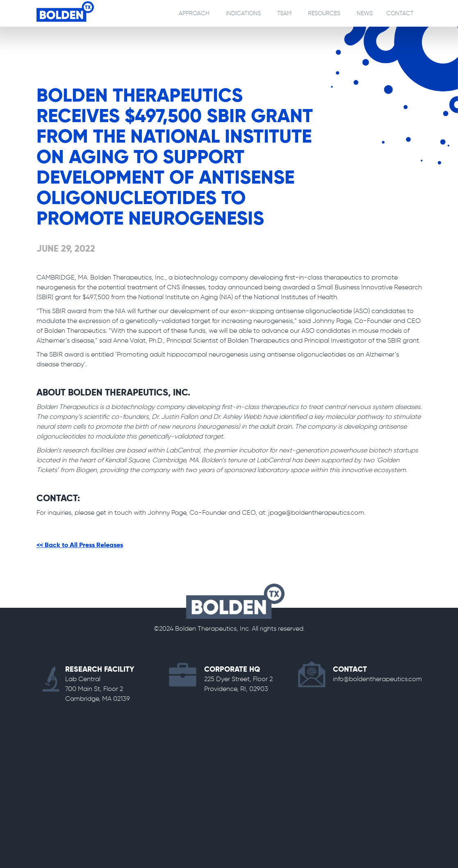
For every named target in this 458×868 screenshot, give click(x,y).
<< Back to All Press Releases (80, 545)
